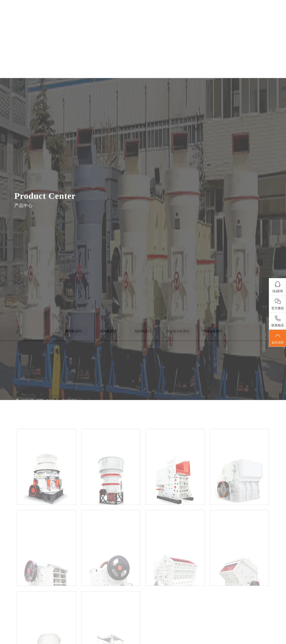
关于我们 (139, 21)
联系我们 (257, 21)
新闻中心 (169, 21)
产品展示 (198, 21)
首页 (110, 21)
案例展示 (228, 21)
